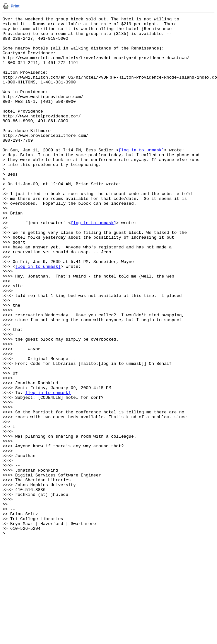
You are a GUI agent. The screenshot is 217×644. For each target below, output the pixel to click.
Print (15, 6)
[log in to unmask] (141, 177)
